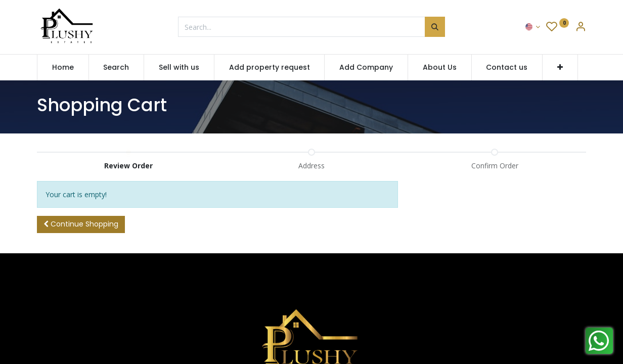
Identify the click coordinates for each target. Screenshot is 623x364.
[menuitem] (63, 68)
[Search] (435, 27)
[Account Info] (581, 28)
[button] (560, 68)
